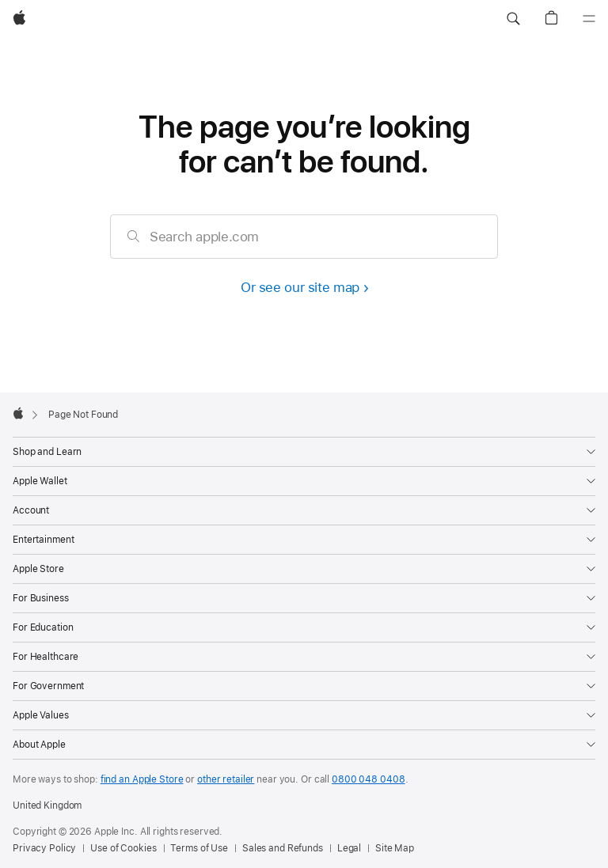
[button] (513, 19)
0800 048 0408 (368, 779)
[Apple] (19, 19)
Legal (349, 848)
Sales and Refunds (283, 848)
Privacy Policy (44, 848)
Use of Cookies (123, 848)
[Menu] (589, 19)
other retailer (226, 779)
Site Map (395, 848)
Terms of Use (199, 848)
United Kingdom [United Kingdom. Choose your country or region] (47, 805)
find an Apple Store (142, 779)
